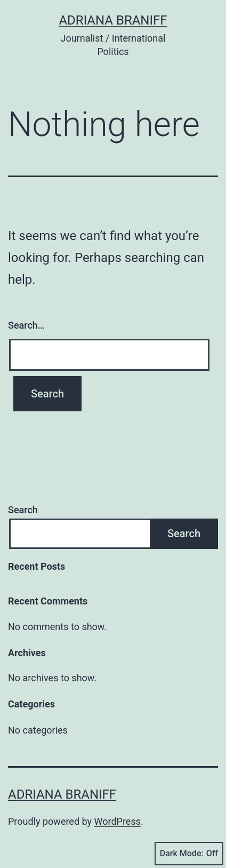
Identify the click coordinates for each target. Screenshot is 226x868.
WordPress (118, 821)
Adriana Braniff (113, 20)
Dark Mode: (189, 854)
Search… (26, 325)
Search (23, 510)
